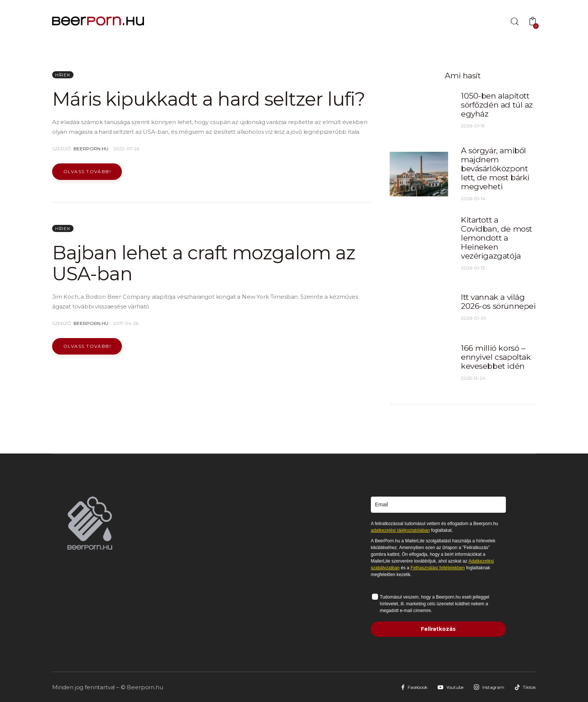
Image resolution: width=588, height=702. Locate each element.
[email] (438, 505)
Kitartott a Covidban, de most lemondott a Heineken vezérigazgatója (496, 238)
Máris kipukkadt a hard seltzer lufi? (208, 99)
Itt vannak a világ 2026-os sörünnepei (498, 302)
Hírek (63, 75)
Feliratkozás (438, 629)
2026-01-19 (473, 126)
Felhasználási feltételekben (438, 568)
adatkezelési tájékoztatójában (400, 530)
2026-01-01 (473, 318)
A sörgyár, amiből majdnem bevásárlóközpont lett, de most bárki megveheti (495, 168)
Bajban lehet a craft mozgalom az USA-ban (204, 263)
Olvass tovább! (87, 171)
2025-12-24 (473, 378)
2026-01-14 (473, 198)
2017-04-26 (126, 323)
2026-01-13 (473, 268)
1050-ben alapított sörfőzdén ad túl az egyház (497, 105)
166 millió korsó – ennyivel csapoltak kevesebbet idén (496, 357)
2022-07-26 (126, 149)
